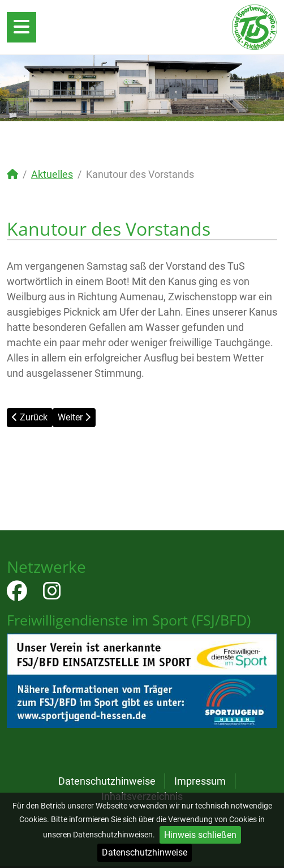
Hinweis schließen (200, 835)
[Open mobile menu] (21, 27)
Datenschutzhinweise (145, 852)
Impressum (200, 781)
